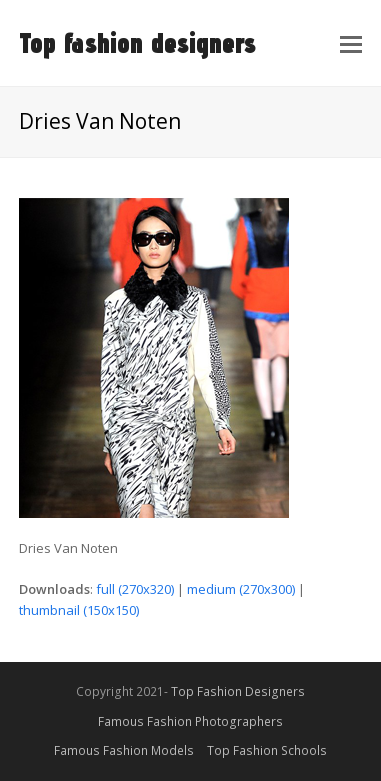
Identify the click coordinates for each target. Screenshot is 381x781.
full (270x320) (135, 589)
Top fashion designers (137, 42)
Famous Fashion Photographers (190, 721)
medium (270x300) (241, 589)
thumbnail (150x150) (79, 610)
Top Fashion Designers (238, 691)
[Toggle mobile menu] (351, 43)
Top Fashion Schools (267, 750)
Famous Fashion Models (124, 750)
